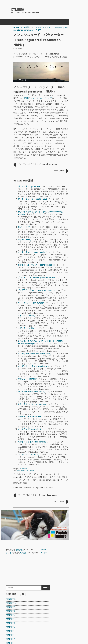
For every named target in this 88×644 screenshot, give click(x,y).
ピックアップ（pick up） (73, 362)
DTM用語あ (67, 82)
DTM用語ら (67, 209)
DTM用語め (67, 197)
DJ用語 (76, 32)
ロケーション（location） (27, 525)
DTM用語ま (67, 189)
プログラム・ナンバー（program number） (35, 329)
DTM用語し (67, 126)
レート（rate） (69, 528)
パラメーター (28, 544)
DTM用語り (67, 213)
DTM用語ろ (67, 225)
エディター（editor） (25, 374)
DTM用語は (67, 169)
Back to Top (52, 634)
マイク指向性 (68, 378)
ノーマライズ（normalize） (28, 495)
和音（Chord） (69, 474)
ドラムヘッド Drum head (74, 393)
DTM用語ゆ (67, 205)
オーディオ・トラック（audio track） (32, 420)
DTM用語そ (67, 138)
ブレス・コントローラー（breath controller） (35, 313)
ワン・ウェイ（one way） (74, 463)
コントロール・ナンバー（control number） (35, 298)
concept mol (17, 634)
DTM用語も (67, 201)
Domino (66, 296)
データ (21, 544)
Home (14, 28)
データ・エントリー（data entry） (31, 220)
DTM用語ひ (67, 173)
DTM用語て (67, 150)
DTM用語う (67, 90)
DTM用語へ (67, 181)
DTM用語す (67, 130)
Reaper (65, 281)
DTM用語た (67, 142)
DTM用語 (18, 10)
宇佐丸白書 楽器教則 (74, 357)
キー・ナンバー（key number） (30, 344)
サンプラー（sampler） (26, 435)
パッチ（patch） (23, 268)
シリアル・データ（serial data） (30, 450)
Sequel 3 (66, 340)
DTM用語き (67, 106)
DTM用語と (67, 154)
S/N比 (65, 452)
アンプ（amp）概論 (71, 430)
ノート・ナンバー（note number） (31, 283)
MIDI (17, 544)
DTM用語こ (67, 118)
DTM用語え (67, 94)
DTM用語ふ (67, 177)
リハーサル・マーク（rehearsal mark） (33, 404)
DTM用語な (67, 158)
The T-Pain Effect (69, 327)
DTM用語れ (67, 221)
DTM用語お (67, 98)
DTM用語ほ (67, 185)
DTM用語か (67, 102)
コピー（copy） (23, 253)
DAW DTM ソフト (73, 275)
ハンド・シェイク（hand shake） (30, 510)
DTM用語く (67, 110)
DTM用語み (67, 193)
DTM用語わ (67, 229)
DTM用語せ (67, 134)
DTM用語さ (67, 122)
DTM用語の (24, 28)
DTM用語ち (67, 146)
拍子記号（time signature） (74, 543)
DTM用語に (67, 161)
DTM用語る (67, 217)
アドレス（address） (25, 359)
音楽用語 (76, 27)
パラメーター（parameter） (28, 202)
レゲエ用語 (72, 35)
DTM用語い (67, 86)
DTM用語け (67, 114)
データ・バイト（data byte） (28, 480)
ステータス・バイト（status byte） (31, 465)
